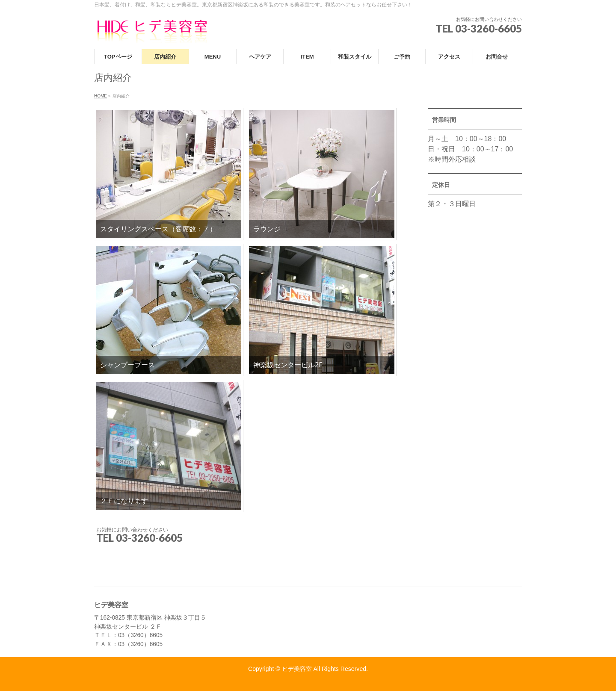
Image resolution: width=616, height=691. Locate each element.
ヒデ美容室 (297, 669)
